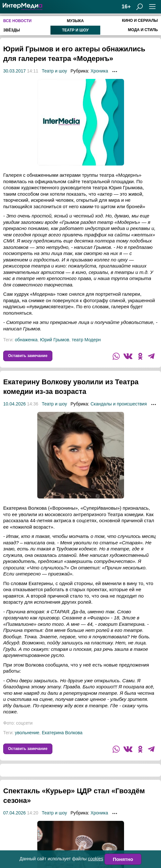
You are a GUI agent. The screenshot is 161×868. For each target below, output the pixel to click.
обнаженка (26, 349)
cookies (96, 859)
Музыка (75, 21)
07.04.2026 (14, 822)
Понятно (123, 859)
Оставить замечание (28, 365)
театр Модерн (86, 349)
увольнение (27, 742)
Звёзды (12, 30)
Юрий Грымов (54, 349)
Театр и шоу (75, 30)
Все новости (17, 21)
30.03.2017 (14, 81)
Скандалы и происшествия (119, 413)
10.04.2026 (14, 413)
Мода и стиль (143, 30)
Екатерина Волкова (62, 742)
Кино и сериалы (140, 21)
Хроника (99, 81)
